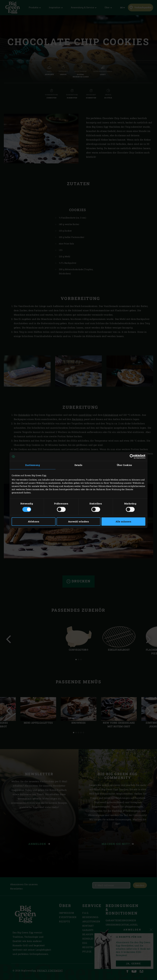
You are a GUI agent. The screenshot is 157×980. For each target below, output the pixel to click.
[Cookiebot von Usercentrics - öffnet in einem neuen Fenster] (132, 456)
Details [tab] (78, 465)
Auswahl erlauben (78, 522)
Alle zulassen (123, 522)
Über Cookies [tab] (124, 465)
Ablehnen (34, 522)
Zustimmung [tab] (33, 465)
